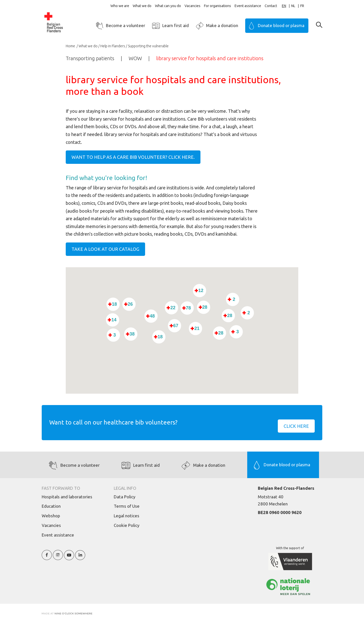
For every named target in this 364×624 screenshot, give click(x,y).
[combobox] (287, 6)
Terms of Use (127, 506)
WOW (135, 58)
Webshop (51, 516)
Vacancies (192, 6)
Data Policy (124, 497)
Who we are (120, 6)
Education (51, 506)
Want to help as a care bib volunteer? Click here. (133, 157)
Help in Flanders (113, 46)
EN (284, 6)
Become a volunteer (126, 25)
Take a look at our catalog (105, 249)
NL (293, 6)
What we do (142, 6)
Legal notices (127, 516)
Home (71, 46)
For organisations (218, 6)
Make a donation (222, 25)
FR (302, 6)
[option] (296, 6)
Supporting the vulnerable (148, 46)
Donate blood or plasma (281, 25)
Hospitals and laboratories (67, 497)
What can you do (168, 6)
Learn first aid (176, 25)
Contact (271, 6)
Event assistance (248, 6)
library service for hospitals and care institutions (210, 58)
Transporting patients (90, 58)
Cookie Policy (127, 525)
